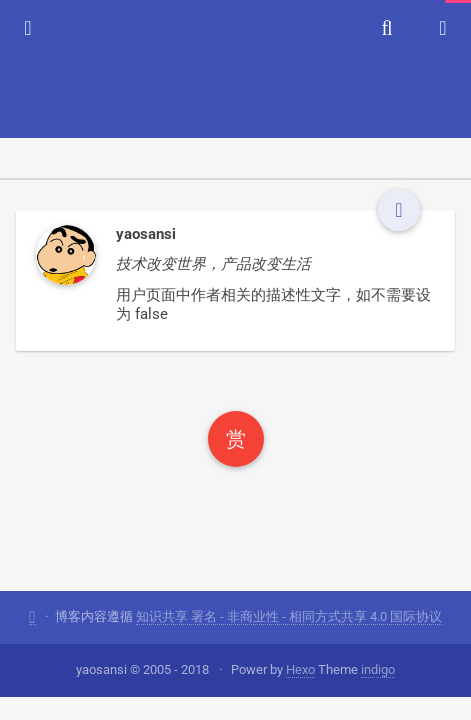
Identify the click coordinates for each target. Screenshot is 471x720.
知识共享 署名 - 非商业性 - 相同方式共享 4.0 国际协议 (289, 616)
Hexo (300, 669)
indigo (378, 669)
